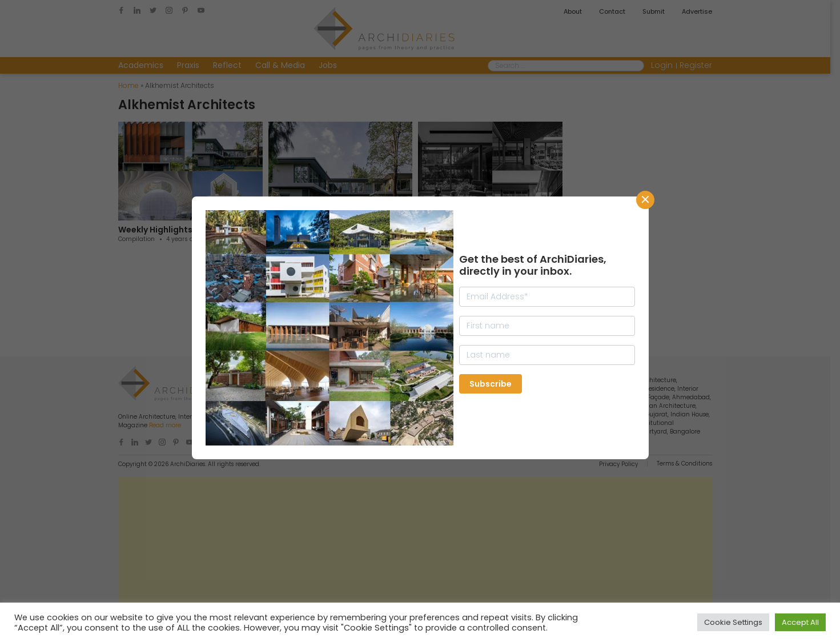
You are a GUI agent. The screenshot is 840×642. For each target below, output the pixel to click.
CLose (645, 200)
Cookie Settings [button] (733, 622)
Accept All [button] (800, 622)
